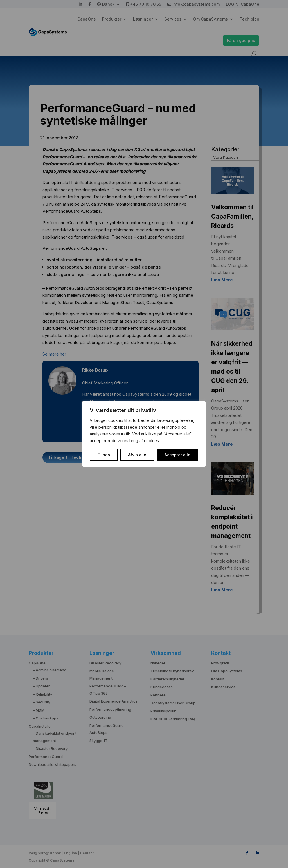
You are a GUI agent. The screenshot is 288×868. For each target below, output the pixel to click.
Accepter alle (177, 455)
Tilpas (104, 455)
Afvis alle (137, 455)
